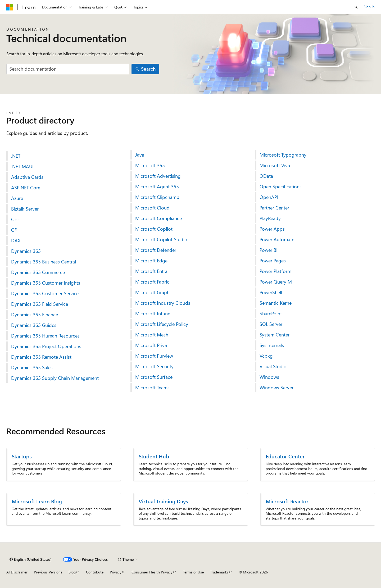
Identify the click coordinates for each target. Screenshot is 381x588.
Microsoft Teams (152, 388)
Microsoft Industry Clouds (163, 303)
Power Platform (275, 271)
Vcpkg (266, 356)
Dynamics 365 (26, 251)
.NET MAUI (22, 166)
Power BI (269, 250)
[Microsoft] (10, 7)
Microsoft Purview (154, 356)
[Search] (146, 69)
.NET (16, 156)
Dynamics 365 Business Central (44, 262)
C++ (16, 219)
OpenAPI (269, 197)
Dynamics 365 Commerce (38, 272)
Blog (72, 572)
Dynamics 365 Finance (35, 314)
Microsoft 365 (150, 165)
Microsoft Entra (151, 271)
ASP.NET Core (26, 188)
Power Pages (273, 261)
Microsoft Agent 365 (157, 186)
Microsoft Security (154, 366)
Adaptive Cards (27, 177)
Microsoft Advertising (158, 176)
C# (14, 230)
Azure (17, 198)
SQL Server (271, 324)
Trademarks (219, 572)
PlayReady (270, 218)
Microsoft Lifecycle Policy (162, 324)
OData (266, 176)
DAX (16, 240)
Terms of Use (193, 572)
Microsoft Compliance (158, 218)
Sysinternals (272, 345)
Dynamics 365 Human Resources (45, 336)
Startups (22, 456)
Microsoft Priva (151, 345)
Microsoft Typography (283, 155)
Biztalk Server (25, 209)
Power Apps (272, 229)
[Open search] (356, 7)
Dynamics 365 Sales (32, 367)
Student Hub (154, 456)
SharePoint (271, 313)
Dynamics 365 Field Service (40, 304)
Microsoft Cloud (152, 208)
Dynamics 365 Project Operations (46, 346)
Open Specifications (281, 186)
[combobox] (68, 69)
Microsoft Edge (151, 261)
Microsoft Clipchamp (157, 197)
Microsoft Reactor (287, 501)
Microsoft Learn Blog (37, 501)
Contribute (95, 572)
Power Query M (276, 282)
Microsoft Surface (154, 377)
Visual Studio (273, 366)
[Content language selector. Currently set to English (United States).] (31, 559)
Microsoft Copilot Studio (161, 239)
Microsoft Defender (156, 250)
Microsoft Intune (153, 313)
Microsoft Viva (275, 165)
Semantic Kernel (276, 303)
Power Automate (277, 239)
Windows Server (276, 388)
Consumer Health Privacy (152, 572)
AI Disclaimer (17, 572)
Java (140, 155)
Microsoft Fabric (152, 282)
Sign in (369, 7)
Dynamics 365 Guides (34, 325)
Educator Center (285, 456)
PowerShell (271, 292)
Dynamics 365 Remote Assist (41, 357)
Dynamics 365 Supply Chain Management (55, 378)
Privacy (116, 572)
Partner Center (274, 208)
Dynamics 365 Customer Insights (46, 283)
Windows (269, 377)
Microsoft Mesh (152, 335)
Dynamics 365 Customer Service (45, 293)
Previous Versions (48, 572)
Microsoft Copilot (154, 229)
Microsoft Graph (152, 292)
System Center (275, 335)
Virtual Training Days (163, 501)
